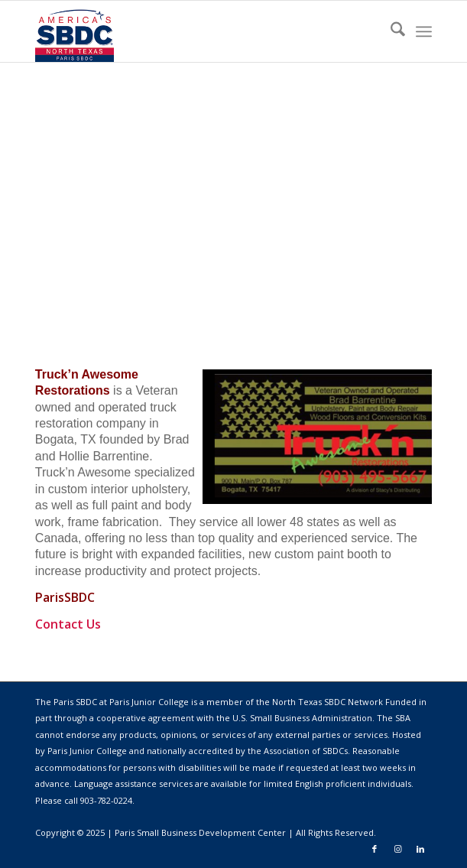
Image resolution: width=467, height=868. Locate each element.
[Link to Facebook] (375, 849)
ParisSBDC (65, 597)
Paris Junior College (87, 751)
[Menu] (424, 31)
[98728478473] (194, 31)
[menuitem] (390, 31)
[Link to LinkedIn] (420, 849)
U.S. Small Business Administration (302, 718)
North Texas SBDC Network (328, 702)
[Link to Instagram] (397, 849)
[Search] (390, 31)
